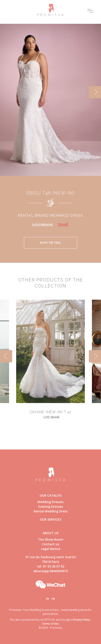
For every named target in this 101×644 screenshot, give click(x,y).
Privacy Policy (82, 620)
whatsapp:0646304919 (50, 571)
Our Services (51, 519)
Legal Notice (51, 549)
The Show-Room (51, 539)
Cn (53, 599)
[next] (95, 92)
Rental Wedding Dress (51, 511)
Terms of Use (50, 624)
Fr (48, 599)
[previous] (6, 356)
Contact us (51, 544)
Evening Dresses (51, 507)
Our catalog (51, 495)
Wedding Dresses (50, 502)
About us (51, 533)
